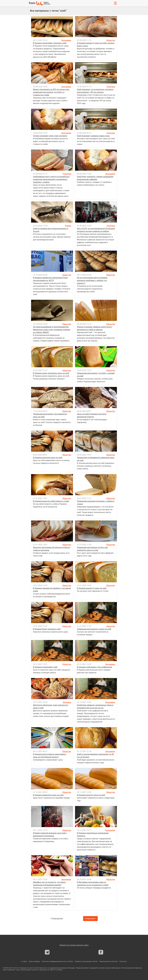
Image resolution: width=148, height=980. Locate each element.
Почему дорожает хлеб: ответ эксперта (50, 136)
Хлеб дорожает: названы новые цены (93, 136)
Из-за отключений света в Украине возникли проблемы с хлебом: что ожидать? (92, 280)
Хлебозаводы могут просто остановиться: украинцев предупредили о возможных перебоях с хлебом (51, 179)
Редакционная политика (108, 961)
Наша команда (34, 961)
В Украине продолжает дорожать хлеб (50, 43)
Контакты (123, 961)
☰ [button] (115, 3)
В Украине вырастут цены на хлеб (92, 588)
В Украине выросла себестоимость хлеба (51, 501)
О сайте (24, 961)
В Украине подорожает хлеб (45, 667)
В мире (68, 226)
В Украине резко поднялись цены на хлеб (51, 373)
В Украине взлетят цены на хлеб (91, 795)
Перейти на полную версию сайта (74, 945)
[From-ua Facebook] (101, 952)
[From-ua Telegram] (47, 952)
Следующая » (90, 919)
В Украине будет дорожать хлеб (47, 629)
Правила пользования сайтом (86, 961)
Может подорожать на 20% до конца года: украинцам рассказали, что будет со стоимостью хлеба (51, 92)
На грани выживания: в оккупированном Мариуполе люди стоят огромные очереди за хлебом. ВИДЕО (52, 330)
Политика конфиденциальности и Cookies (57, 961)
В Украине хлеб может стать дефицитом (94, 667)
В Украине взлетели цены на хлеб (48, 458)
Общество (111, 40)
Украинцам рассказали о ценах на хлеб (94, 629)
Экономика (66, 40)
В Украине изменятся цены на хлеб (48, 795)
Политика (111, 87)
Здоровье (67, 702)
